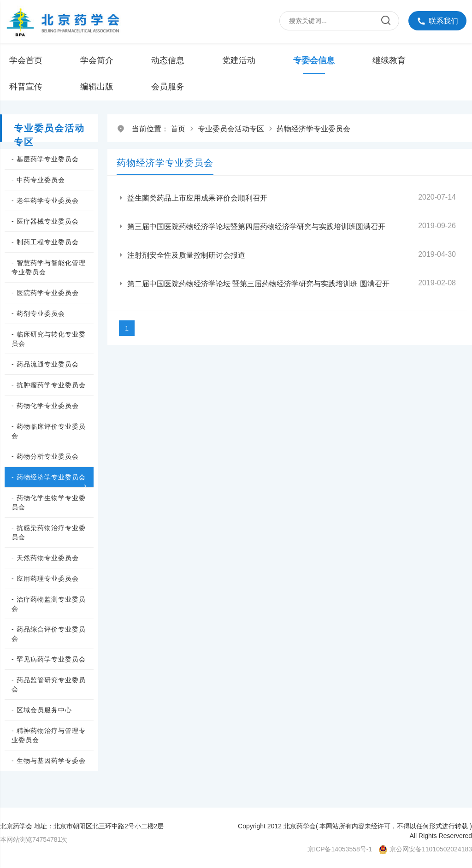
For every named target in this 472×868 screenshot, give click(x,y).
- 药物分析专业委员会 (45, 456)
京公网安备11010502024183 (431, 849)
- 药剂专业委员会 (38, 313)
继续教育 (389, 60)
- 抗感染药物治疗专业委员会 (49, 532)
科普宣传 (26, 87)
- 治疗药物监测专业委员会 (49, 604)
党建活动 (239, 60)
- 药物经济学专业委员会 (50, 478)
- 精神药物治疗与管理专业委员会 (49, 735)
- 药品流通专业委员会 (45, 364)
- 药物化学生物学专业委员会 (49, 502)
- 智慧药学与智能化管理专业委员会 (49, 267)
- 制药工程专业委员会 (45, 242)
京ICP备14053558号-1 (340, 849)
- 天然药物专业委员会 (45, 558)
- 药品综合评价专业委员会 (49, 634)
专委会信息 (314, 60)
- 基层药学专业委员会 (45, 159)
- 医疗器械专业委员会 (45, 221)
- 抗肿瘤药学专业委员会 (49, 385)
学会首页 (26, 60)
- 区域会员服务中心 (42, 710)
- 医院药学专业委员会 (45, 293)
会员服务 (168, 87)
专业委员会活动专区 (231, 129)
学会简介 (97, 60)
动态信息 (168, 60)
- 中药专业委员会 (38, 180)
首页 (178, 129)
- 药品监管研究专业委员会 (49, 685)
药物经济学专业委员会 (313, 129)
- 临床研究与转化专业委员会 (49, 339)
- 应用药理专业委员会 (45, 579)
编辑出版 (97, 87)
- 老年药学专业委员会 (45, 201)
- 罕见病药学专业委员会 (49, 659)
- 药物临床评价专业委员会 (49, 431)
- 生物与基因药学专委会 (49, 761)
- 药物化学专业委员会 (45, 406)
